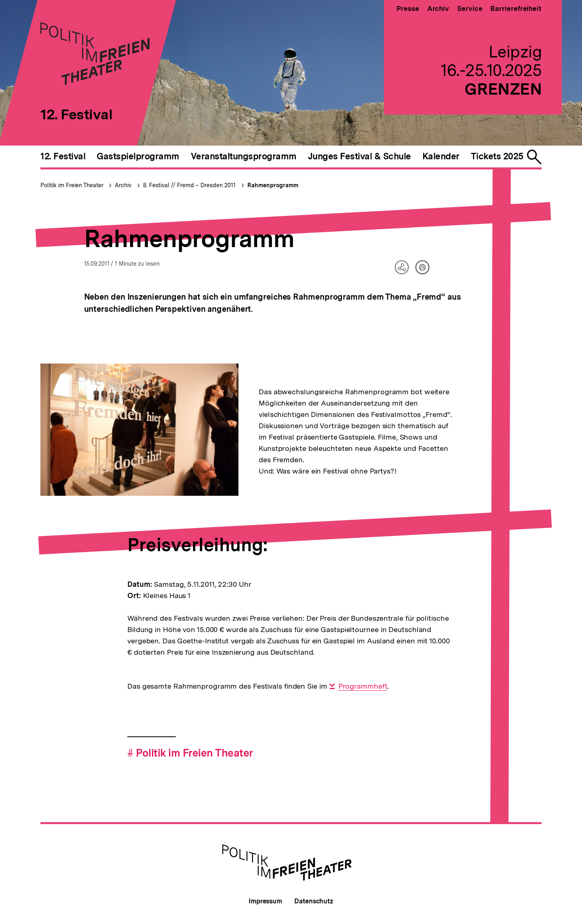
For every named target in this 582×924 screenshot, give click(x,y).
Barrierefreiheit (516, 8)
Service (470, 8)
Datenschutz (314, 901)
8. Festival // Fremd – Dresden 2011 (189, 185)
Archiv (438, 8)
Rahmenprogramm (273, 185)
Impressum (265, 901)
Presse (408, 8)
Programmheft (363, 686)
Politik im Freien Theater (73, 185)
